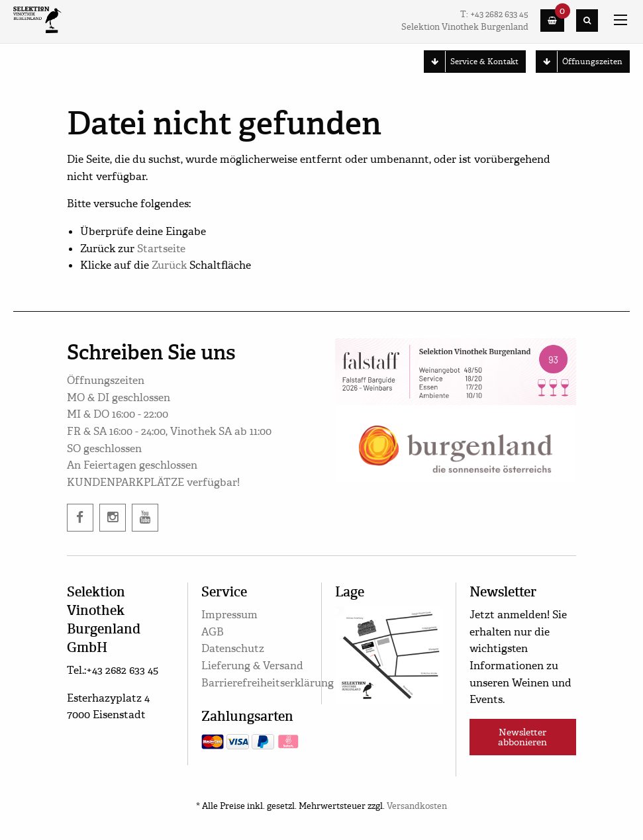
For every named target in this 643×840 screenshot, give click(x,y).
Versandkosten (417, 806)
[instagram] (113, 518)
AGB (213, 632)
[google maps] (388, 653)
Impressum (229, 615)
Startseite (161, 249)
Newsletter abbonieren (522, 737)
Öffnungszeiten (579, 62)
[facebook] (80, 518)
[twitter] (145, 518)
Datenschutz (233, 648)
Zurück (169, 265)
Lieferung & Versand (252, 666)
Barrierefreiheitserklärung (268, 683)
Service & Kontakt (471, 62)
